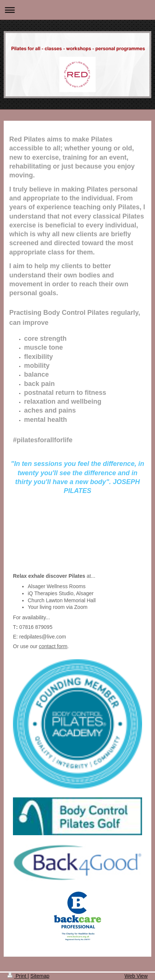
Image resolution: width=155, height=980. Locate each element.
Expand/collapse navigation (77, 10)
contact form (53, 646)
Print (18, 976)
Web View (136, 976)
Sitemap (40, 976)
